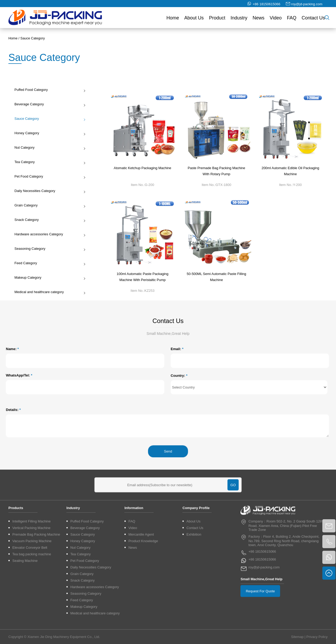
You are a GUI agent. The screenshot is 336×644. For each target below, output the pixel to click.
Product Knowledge (143, 617)
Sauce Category (33, 38)
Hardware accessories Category (48, 234)
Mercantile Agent (141, 611)
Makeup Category (48, 277)
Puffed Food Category (48, 90)
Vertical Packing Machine (31, 604)
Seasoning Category (48, 249)
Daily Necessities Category (48, 191)
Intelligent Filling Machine (31, 597)
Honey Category (48, 133)
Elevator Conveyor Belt (30, 624)
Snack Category (48, 220)
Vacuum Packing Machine (32, 617)
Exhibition (194, 611)
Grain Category (48, 205)
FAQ (292, 20)
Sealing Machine (25, 637)
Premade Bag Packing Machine (36, 611)
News (258, 20)
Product (217, 20)
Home (173, 20)
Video (276, 20)
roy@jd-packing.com (307, 6)
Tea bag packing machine (32, 630)
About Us (194, 20)
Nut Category (48, 147)
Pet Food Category (48, 176)
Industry (239, 20)
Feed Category (48, 263)
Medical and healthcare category (48, 292)
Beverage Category (48, 104)
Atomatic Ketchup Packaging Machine (142, 170)
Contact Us (313, 20)
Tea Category (48, 162)
